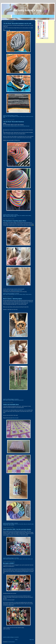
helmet (27, 216)
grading (21, 294)
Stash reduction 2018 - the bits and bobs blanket (17, 529)
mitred (18, 559)
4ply (6, 116)
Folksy (11, 116)
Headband (14, 116)
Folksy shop (15, 418)
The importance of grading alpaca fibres (15, 221)
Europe (18, 216)
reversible (27, 116)
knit (27, 524)
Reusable (5, 525)
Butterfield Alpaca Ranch (13, 294)
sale (30, 116)
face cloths (21, 524)
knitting (21, 116)
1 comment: (16, 116)
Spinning (30, 294)
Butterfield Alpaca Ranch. (18, 290)
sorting (27, 294)
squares (21, 559)
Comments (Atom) (11, 642)
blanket (7, 524)
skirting (24, 294)
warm (32, 116)
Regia (24, 116)
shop (9, 525)
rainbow (8, 216)
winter (4, 117)
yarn (32, 559)
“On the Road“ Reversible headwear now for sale (17, 23)
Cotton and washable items (11, 404)
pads (33, 524)
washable (13, 525)
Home (16, 640)
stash (24, 559)
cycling (15, 216)
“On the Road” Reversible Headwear (14, 122)
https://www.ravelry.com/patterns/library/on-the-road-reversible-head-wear (16, 126)
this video (9, 290)
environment (17, 524)
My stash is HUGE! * (9, 563)
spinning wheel (21, 400)
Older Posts (32, 640)
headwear (18, 116)
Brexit (7, 216)
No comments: (17, 293)
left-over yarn (14, 559)
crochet (13, 524)
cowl (8, 116)
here (30, 25)
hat (20, 216)
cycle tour (12, 216)
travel (10, 216)
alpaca (7, 294)
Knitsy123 (29, 524)
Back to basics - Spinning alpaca (13, 299)
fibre (18, 294)
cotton (10, 524)
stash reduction (28, 559)
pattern (4, 216)
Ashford (10, 400)
